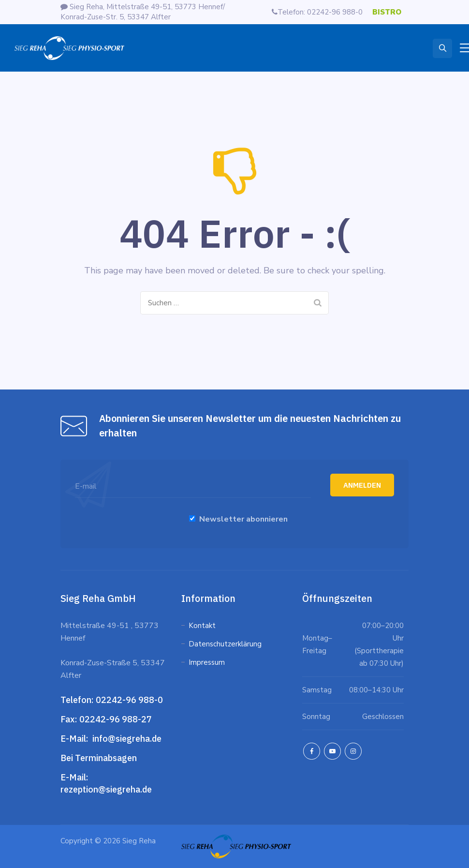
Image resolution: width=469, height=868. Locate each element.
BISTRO (387, 12)
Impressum (207, 662)
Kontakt (202, 626)
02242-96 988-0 (130, 700)
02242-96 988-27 (116, 719)
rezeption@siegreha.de (106, 789)
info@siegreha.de (126, 739)
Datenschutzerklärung (226, 644)
